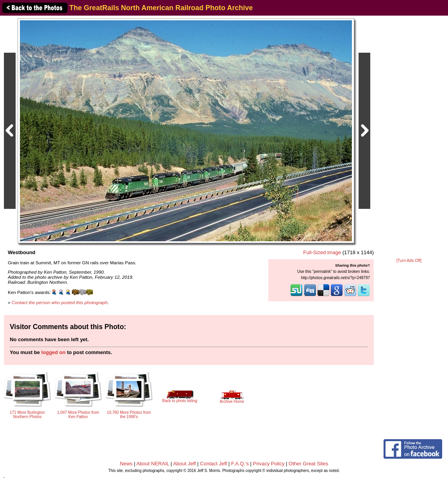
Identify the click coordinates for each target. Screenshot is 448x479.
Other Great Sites (308, 464)
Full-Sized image (322, 252)
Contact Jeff (213, 464)
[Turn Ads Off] (409, 261)
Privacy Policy (269, 464)
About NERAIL (153, 464)
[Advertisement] (409, 137)
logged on (54, 352)
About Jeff (184, 464)
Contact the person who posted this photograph (60, 302)
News (126, 464)
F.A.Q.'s (240, 464)
